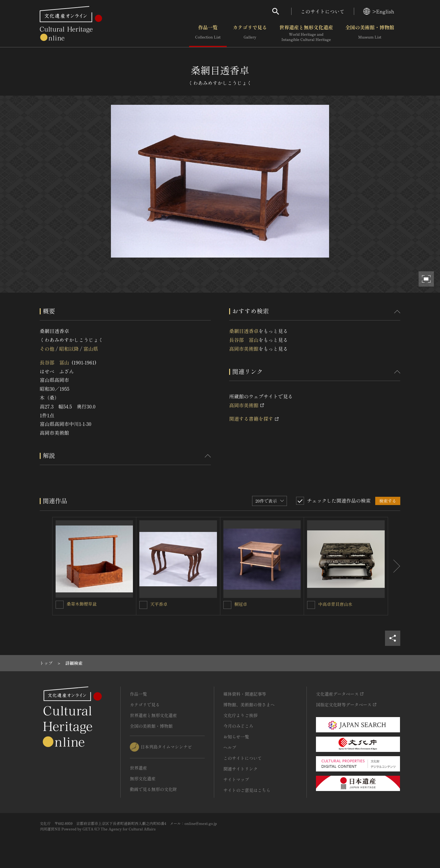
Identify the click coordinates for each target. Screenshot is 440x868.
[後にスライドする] (394, 566)
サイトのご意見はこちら (247, 790)
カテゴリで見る (250, 33)
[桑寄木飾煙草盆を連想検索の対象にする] (60, 605)
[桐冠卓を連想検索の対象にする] (227, 605)
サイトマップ (236, 779)
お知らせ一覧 (236, 737)
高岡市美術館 (244, 349)
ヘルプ (230, 747)
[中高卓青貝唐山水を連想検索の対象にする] (311, 605)
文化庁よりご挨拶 (240, 715)
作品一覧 (208, 33)
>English (379, 11)
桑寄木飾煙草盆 (82, 604)
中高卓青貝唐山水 (335, 604)
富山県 (91, 349)
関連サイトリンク (240, 769)
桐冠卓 (241, 604)
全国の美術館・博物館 (370, 33)
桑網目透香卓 (244, 331)
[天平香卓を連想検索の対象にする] (143, 605)
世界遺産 (138, 768)
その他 (47, 349)
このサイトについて (323, 11)
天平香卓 (159, 604)
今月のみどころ (238, 726)
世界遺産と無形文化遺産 (306, 33)
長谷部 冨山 (54, 362)
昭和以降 (69, 349)
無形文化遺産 (143, 778)
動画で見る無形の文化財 (153, 789)
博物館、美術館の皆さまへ (249, 705)
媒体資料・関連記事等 (245, 694)
